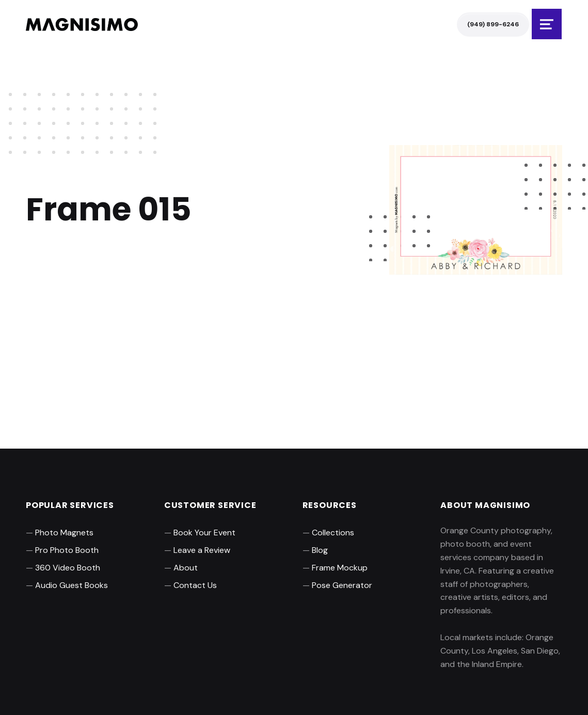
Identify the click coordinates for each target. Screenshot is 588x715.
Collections (333, 533)
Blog (320, 550)
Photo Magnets (64, 533)
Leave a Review (202, 550)
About (186, 568)
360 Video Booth (68, 568)
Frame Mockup (340, 568)
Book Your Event (204, 533)
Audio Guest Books (71, 585)
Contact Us (195, 585)
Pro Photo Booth (67, 550)
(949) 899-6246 (493, 24)
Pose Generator (342, 585)
